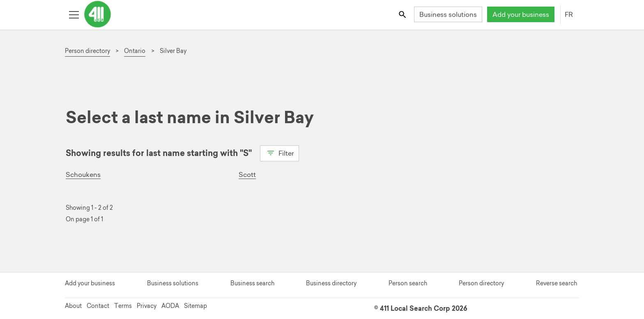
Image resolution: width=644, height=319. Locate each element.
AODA (170, 306)
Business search (252, 283)
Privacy (147, 306)
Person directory (481, 283)
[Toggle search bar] (403, 14)
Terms (123, 306)
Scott (247, 174)
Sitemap (195, 306)
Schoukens (83, 174)
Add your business (521, 14)
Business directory (331, 283)
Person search (408, 283)
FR (569, 14)
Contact (98, 306)
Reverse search (557, 283)
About (73, 306)
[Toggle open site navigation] (74, 14)
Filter (279, 152)
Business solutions (448, 14)
